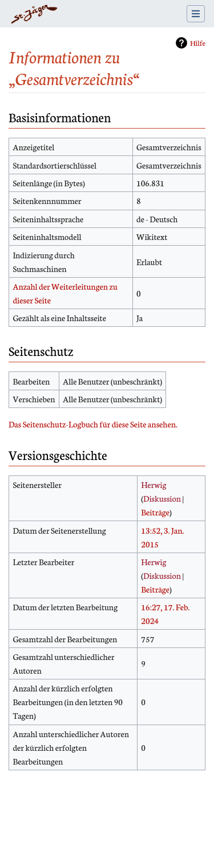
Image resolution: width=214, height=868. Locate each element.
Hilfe (198, 43)
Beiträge (155, 512)
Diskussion (162, 498)
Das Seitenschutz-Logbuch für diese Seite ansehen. (93, 424)
